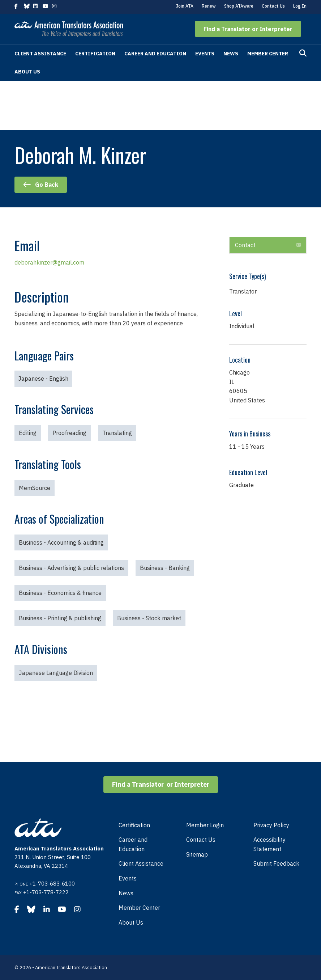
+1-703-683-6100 (52, 884)
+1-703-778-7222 (46, 892)
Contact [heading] (245, 245)
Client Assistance (40, 54)
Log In (300, 6)
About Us (27, 72)
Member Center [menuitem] (139, 908)
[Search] (303, 53)
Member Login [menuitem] (205, 825)
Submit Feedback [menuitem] (276, 863)
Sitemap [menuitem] (197, 854)
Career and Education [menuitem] (133, 844)
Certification (95, 54)
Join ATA (185, 6)
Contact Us (273, 6)
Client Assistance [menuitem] (141, 863)
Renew (209, 6)
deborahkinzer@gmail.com (49, 262)
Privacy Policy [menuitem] (271, 825)
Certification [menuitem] (134, 825)
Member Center (268, 54)
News (231, 54)
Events (205, 54)
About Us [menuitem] (131, 922)
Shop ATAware (239, 6)
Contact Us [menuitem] (201, 840)
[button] (248, 29)
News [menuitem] (126, 893)
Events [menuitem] (128, 878)
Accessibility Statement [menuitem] (269, 844)
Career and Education (155, 54)
